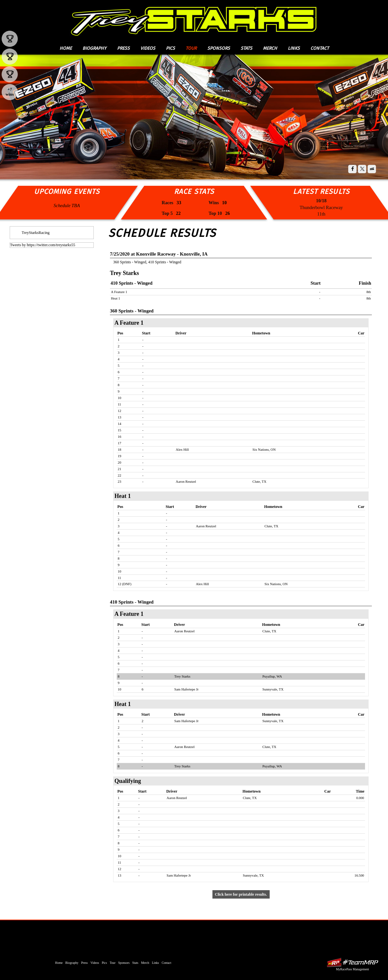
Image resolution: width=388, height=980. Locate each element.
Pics (170, 48)
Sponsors (219, 48)
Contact (320, 48)
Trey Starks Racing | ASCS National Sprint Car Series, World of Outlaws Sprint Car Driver (194, 19)
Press (123, 48)
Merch (270, 48)
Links (294, 48)
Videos (148, 48)
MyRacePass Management (352, 969)
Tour (191, 48)
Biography (94, 48)
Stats (246, 48)
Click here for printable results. (241, 894)
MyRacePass (352, 962)
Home (66, 48)
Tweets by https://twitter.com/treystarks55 (43, 245)
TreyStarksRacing (36, 233)
